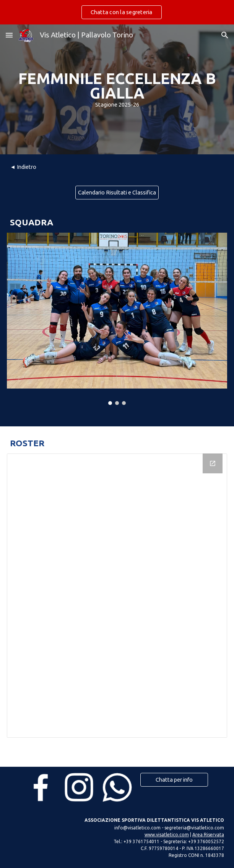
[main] (117, 90)
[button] (9, 35)
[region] (117, 12)
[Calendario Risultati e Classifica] (117, 192)
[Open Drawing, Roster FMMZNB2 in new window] (213, 463)
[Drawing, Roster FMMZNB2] (117, 596)
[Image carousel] (117, 319)
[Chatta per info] (174, 780)
